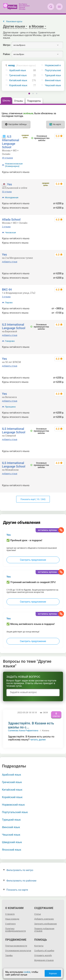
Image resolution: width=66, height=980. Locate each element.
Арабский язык (18, 70)
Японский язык (12, 850)
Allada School (11, 219)
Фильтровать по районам (20, 881)
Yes (9, 184)
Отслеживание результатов (18, 951)
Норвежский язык (13, 805)
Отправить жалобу (43, 955)
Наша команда (12, 919)
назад (22, 65)
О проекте (10, 914)
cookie (27, 972)
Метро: (7, 45)
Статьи (38, 914)
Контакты (39, 946)
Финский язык (11, 827)
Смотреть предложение (33, 560)
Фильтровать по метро (18, 870)
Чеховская (10, 232)
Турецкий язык (11, 820)
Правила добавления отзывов (44, 930)
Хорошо (53, 973)
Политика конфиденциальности (15, 930)
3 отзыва (6, 297)
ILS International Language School (11, 142)
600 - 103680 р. (56, 172)
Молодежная (12, 197)
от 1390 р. (59, 238)
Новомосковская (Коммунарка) (14, 165)
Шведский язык (12, 842)
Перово (9, 303)
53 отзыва (7, 192)
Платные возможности (16, 946)
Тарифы (9, 955)
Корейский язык (18, 85)
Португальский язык (15, 812)
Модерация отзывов (44, 960)
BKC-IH (7, 290)
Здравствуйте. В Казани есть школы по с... (31, 725)
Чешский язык (11, 835)
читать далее (38, 740)
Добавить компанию (44, 919)
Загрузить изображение (46, 924)
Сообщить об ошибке (44, 951)
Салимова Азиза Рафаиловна (23, 730)
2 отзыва (6, 227)
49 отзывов (7, 158)
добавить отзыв (10, 262)
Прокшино (10, 407)
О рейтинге (10, 924)
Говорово (10, 341)
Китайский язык (18, 80)
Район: (7, 54)
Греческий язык (18, 75)
